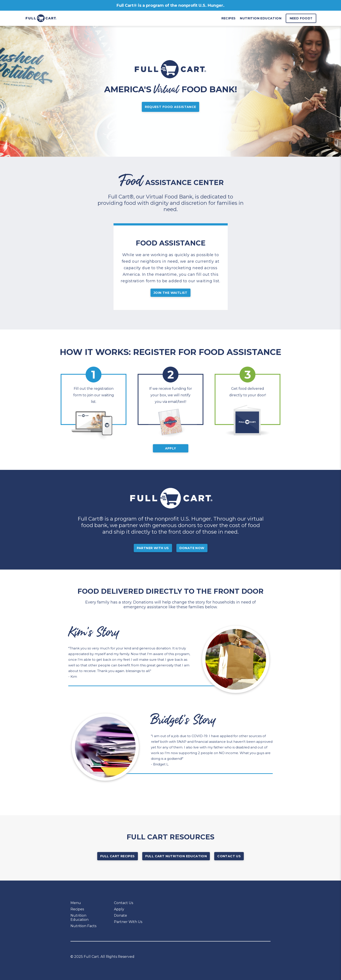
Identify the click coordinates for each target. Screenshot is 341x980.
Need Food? (301, 18)
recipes (229, 18)
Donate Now (192, 548)
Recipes (77, 909)
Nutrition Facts (83, 926)
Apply (171, 448)
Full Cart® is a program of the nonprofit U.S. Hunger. (170, 5)
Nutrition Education (79, 918)
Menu (76, 903)
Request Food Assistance (170, 107)
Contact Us (229, 856)
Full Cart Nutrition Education (176, 856)
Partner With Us (153, 548)
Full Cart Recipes (118, 856)
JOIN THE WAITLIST (170, 293)
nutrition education (261, 18)
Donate (120, 915)
